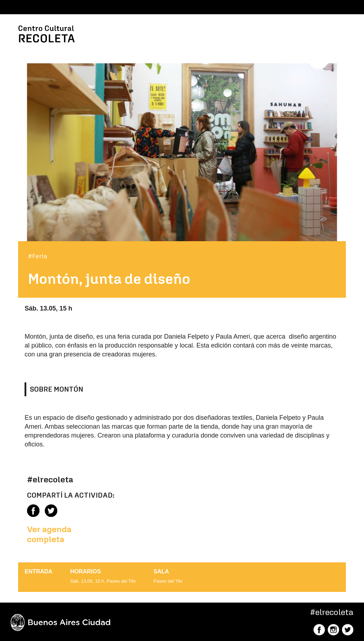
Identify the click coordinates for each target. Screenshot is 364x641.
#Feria (38, 256)
